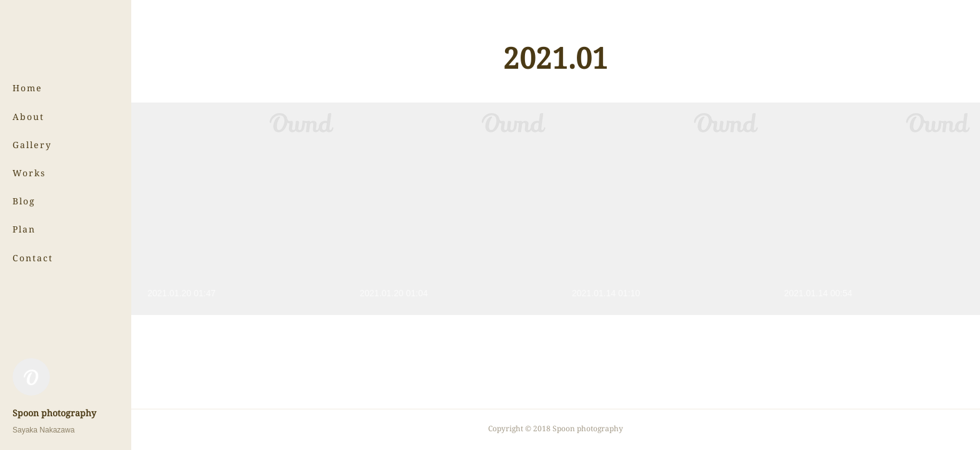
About (28, 117)
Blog (24, 201)
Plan (24, 229)
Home (27, 88)
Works (29, 173)
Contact (33, 258)
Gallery (32, 145)
